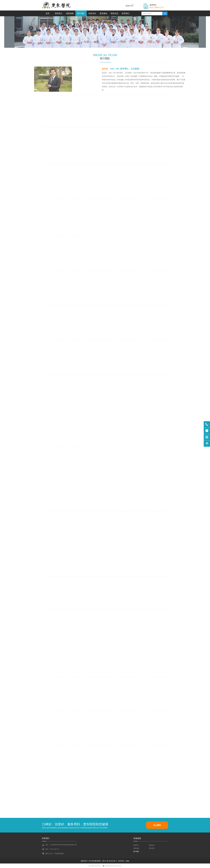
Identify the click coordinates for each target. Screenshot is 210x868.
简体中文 (129, 6)
